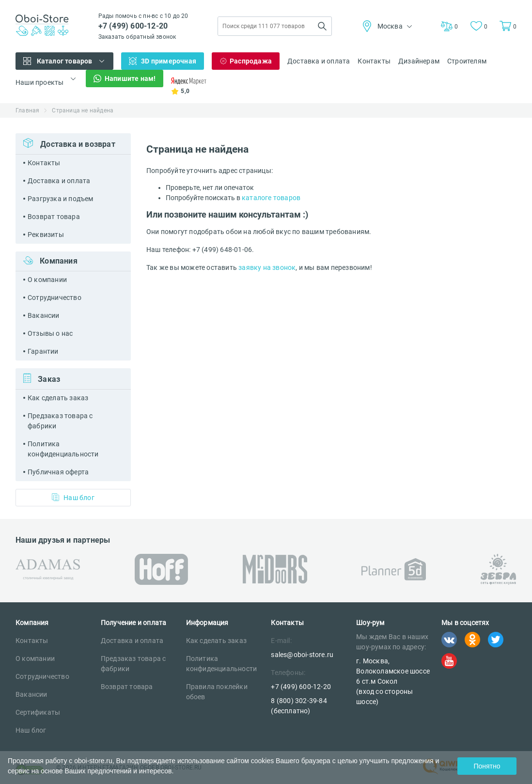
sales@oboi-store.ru (302, 655)
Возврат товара (54, 217)
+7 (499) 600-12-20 (133, 26)
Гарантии (43, 351)
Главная (27, 110)
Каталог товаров (65, 61)
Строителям (467, 61)
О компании (47, 280)
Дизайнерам (419, 61)
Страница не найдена (83, 110)
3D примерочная (169, 61)
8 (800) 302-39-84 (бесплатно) (299, 706)
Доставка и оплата (319, 61)
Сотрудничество (55, 298)
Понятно (487, 766)
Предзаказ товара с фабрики (60, 421)
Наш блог (73, 497)
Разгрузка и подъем (61, 199)
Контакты (374, 61)
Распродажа (251, 61)
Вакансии (44, 315)
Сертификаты (38, 712)
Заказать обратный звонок (137, 37)
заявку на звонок (267, 267)
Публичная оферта (58, 472)
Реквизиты (46, 235)
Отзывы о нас (50, 333)
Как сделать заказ (58, 398)
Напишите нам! (130, 78)
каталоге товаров (271, 198)
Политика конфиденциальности (63, 449)
